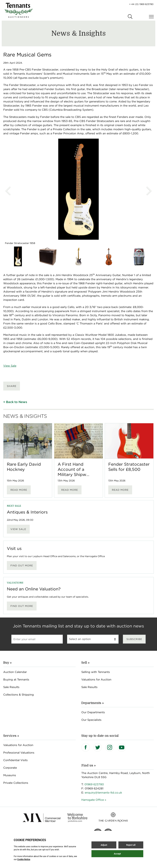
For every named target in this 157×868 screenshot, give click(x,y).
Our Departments (93, 712)
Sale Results (11, 687)
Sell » (85, 663)
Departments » (93, 703)
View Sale (10, 366)
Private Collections (16, 783)
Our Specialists (91, 720)
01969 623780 (94, 784)
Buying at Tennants (16, 680)
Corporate (10, 768)
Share (12, 386)
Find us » (89, 765)
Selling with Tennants (96, 672)
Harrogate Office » (94, 800)
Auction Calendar (15, 672)
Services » (11, 736)
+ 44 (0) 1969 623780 (141, 4)
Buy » (7, 663)
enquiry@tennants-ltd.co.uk (103, 793)
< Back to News (15, 402)
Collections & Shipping (19, 695)
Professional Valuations (19, 753)
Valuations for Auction (96, 680)
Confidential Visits (15, 760)
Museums (10, 775)
